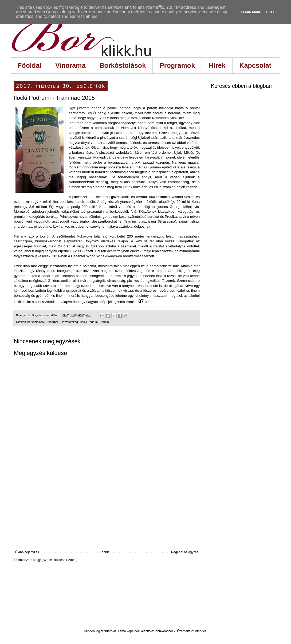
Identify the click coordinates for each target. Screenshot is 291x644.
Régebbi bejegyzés (185, 552)
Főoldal (30, 65)
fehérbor (53, 322)
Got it (271, 12)
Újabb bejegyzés (27, 552)
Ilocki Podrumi (90, 322)
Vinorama (70, 65)
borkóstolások (37, 322)
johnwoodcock (165, 631)
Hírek (217, 65)
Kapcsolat (255, 65)
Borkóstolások (123, 65)
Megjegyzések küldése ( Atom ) (55, 560)
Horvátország (70, 322)
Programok (177, 65)
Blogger (200, 631)
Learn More (251, 12)
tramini (105, 322)
